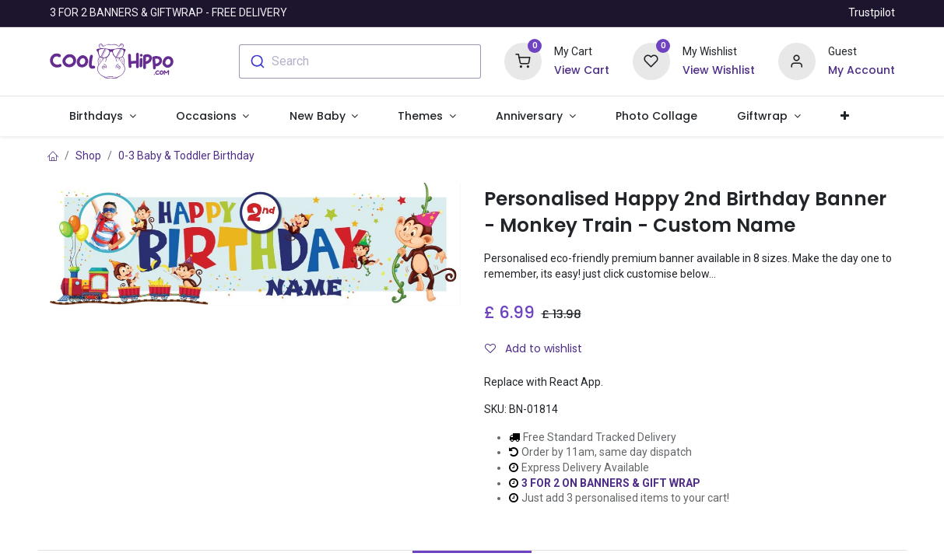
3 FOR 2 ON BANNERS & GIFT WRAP (611, 483)
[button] (844, 117)
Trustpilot (872, 12)
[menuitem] (656, 117)
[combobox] (360, 61)
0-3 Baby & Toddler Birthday (186, 156)
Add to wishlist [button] (533, 348)
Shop (88, 156)
